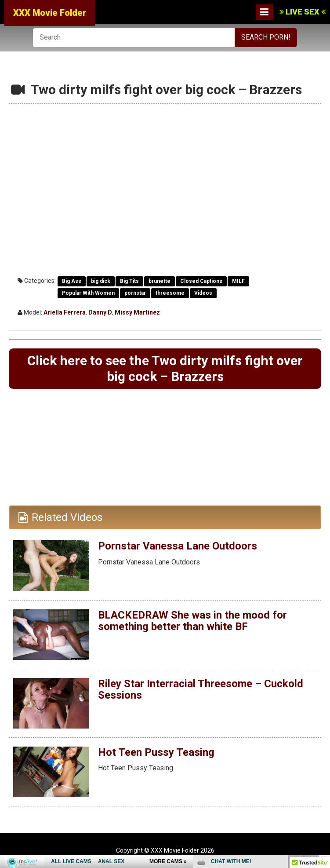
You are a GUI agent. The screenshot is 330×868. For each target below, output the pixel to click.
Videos (203, 293)
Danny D (100, 312)
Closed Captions (201, 281)
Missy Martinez (137, 312)
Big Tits (129, 281)
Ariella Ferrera (65, 312)
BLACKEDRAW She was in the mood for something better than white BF (192, 621)
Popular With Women (88, 293)
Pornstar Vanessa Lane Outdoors (178, 546)
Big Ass (72, 281)
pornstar (135, 293)
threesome (170, 293)
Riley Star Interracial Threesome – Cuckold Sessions (201, 689)
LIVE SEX (303, 12)
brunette (160, 281)
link (322, 731)
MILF (238, 281)
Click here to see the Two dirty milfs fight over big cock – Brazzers (165, 368)
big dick (101, 281)
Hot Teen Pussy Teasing (156, 752)
